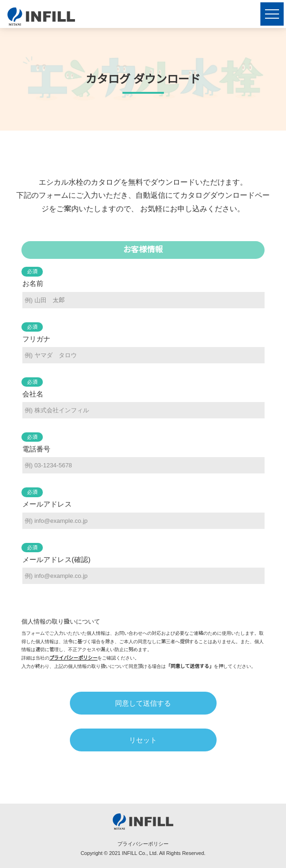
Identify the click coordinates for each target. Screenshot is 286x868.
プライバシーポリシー (74, 658)
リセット (143, 740)
